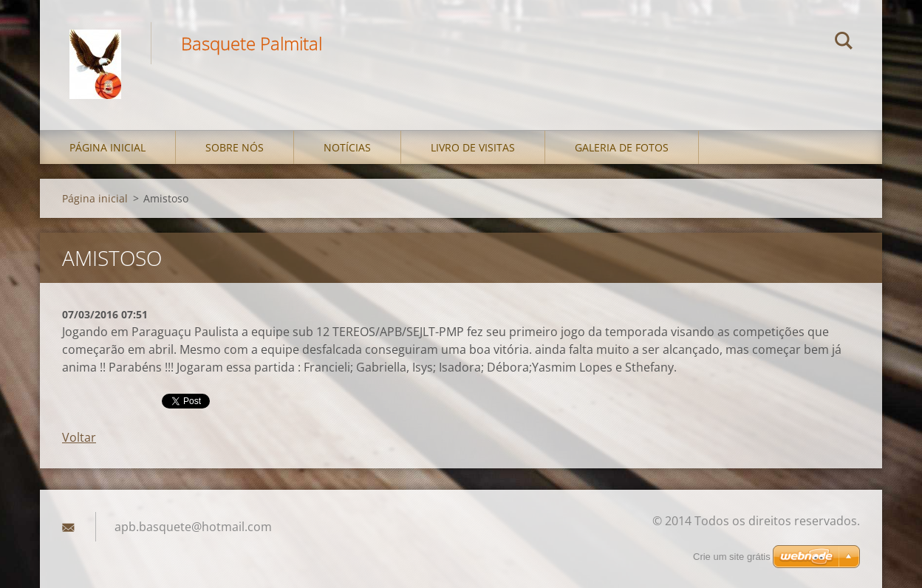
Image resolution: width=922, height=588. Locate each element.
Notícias (347, 147)
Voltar (79, 437)
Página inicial (107, 147)
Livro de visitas (473, 147)
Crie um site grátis (732, 557)
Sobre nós (235, 147)
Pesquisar (844, 43)
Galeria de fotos (622, 147)
